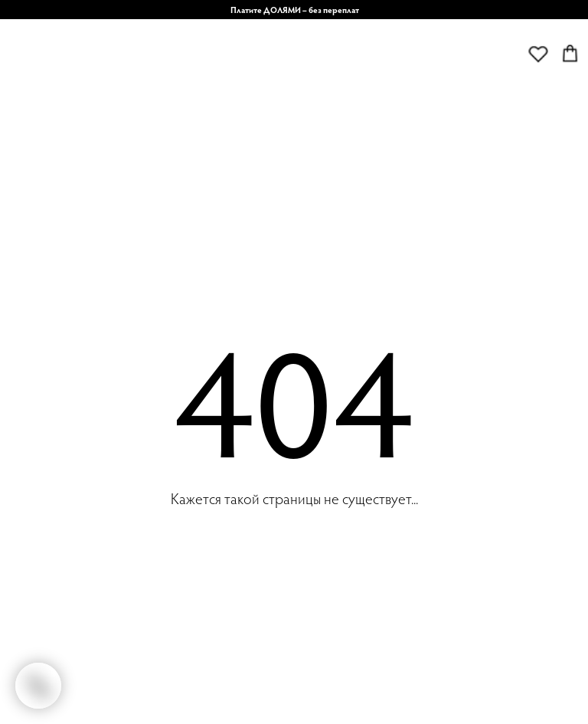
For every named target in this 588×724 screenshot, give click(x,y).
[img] (245, 83)
